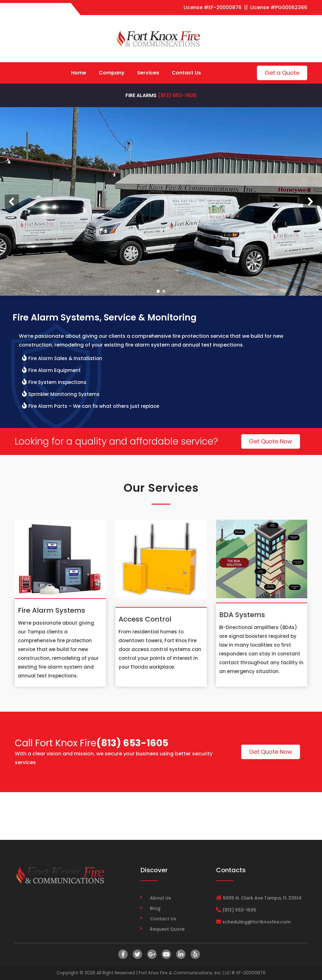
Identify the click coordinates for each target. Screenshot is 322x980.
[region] (161, 201)
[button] (12, 202)
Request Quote (167, 929)
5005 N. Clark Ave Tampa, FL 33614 (262, 898)
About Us (161, 898)
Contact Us (186, 73)
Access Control (145, 619)
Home (79, 73)
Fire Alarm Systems (52, 610)
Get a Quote (282, 73)
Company (112, 73)
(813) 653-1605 (177, 95)
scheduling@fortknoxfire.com (256, 922)
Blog (155, 908)
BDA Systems (242, 615)
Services (148, 73)
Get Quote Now (271, 441)
